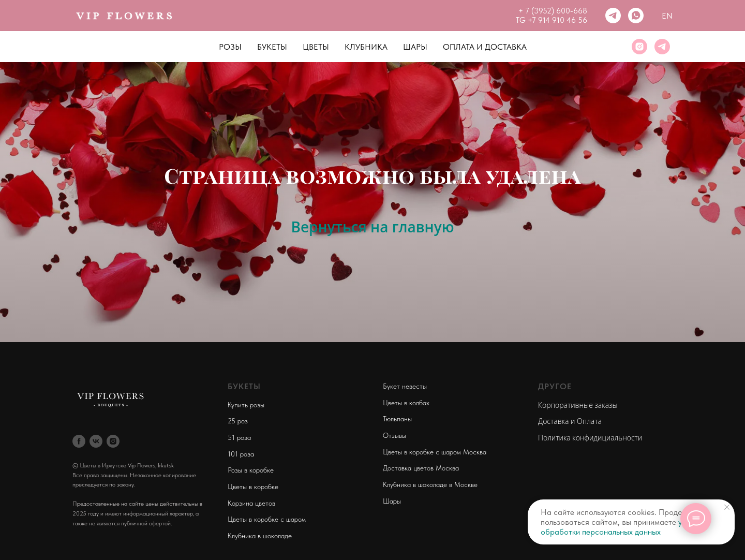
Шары (415, 47)
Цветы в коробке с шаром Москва (435, 452)
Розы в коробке (251, 470)
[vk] (96, 441)
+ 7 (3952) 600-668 (553, 11)
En (667, 16)
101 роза (241, 454)
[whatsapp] (636, 16)
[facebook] (79, 441)
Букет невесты (405, 386)
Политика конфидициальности (590, 438)
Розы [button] (230, 47)
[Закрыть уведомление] (727, 507)
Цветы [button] (316, 47)
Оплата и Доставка (485, 47)
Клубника (366, 47)
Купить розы (246, 405)
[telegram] (613, 16)
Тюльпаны (397, 419)
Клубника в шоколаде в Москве (430, 484)
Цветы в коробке (253, 487)
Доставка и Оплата (570, 421)
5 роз (240, 421)
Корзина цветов (251, 503)
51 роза (239, 437)
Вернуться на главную (372, 227)
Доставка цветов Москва (421, 468)
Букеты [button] (272, 47)
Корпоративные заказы (578, 405)
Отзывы (394, 435)
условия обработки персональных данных (624, 527)
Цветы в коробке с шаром (267, 519)
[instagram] (639, 47)
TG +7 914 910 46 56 (552, 20)
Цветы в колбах (406, 403)
